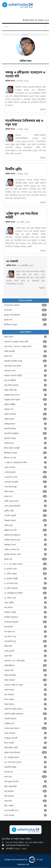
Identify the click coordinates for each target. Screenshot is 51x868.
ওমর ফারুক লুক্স (26, 487)
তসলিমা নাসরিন (26, 612)
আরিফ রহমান (26, 419)
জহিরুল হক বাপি (26, 530)
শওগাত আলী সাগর (26, 810)
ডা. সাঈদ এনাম (26, 598)
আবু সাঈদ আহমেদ (26, 385)
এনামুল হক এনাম (26, 477)
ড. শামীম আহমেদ (26, 588)
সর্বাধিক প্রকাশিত (26, 301)
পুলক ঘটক (26, 656)
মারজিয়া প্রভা (26, 723)
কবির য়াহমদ (26, 492)
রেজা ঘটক (26, 801)
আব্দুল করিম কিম (26, 390)
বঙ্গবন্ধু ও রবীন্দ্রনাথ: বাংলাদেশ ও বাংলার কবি (25, 74)
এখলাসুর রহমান (26, 472)
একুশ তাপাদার (26, 467)
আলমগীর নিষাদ (26, 429)
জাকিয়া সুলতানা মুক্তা (26, 540)
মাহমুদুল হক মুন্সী (26, 738)
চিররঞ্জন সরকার (26, 520)
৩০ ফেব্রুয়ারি (12, 261)
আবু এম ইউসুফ (26, 380)
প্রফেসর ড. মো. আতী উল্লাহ (26, 661)
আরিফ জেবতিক (26, 414)
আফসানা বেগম (26, 371)
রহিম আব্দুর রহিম (26, 786)
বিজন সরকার (26, 699)
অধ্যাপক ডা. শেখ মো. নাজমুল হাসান (26, 346)
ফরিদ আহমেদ (26, 680)
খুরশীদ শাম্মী (26, 511)
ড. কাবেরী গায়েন (26, 569)
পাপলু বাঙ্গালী (26, 651)
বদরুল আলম (26, 690)
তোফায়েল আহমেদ (26, 622)
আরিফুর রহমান (26, 424)
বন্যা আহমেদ (26, 695)
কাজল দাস (26, 496)
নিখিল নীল (26, 646)
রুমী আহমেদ (26, 796)
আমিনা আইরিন (26, 404)
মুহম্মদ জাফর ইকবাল (26, 315)
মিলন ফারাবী (26, 743)
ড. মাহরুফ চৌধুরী (26, 579)
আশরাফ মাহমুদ (26, 438)
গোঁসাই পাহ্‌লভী (26, 516)
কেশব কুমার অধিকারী (26, 506)
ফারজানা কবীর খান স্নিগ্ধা (26, 685)
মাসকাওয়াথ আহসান (26, 305)
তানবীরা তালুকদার (26, 617)
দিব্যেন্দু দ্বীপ (26, 627)
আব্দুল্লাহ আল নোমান (26, 395)
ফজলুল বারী (26, 670)
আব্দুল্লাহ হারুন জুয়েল (26, 400)
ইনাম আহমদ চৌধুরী (26, 448)
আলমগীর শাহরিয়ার (26, 433)
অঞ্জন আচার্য (26, 337)
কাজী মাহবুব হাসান (26, 501)
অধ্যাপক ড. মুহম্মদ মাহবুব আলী (26, 342)
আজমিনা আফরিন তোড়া (26, 361)
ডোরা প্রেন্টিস (26, 603)
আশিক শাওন (11, 81)
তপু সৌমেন (26, 607)
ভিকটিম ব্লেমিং (14, 169)
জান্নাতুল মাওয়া (26, 545)
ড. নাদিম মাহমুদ (26, 574)
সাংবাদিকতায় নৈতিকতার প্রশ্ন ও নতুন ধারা (24, 123)
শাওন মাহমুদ (26, 815)
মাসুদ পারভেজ (26, 733)
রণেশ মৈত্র (26, 310)
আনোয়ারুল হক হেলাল (26, 366)
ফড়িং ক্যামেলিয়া (26, 675)
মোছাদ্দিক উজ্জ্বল (26, 767)
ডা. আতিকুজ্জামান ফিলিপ (26, 593)
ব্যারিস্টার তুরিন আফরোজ (26, 714)
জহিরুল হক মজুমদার (26, 535)
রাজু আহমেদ (26, 791)
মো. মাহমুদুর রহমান (26, 757)
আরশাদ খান (26, 409)
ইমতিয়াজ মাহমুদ (26, 325)
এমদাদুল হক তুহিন (26, 482)
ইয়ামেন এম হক (26, 458)
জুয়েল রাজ (26, 320)
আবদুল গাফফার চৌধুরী (26, 376)
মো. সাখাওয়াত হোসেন (26, 762)
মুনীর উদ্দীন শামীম (26, 748)
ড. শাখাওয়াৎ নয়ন (26, 583)
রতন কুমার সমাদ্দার (26, 782)
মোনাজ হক (26, 772)
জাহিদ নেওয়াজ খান (26, 549)
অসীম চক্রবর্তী (26, 351)
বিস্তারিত (43, 110)
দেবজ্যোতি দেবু (26, 641)
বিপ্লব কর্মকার (26, 704)
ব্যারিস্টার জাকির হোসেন (26, 709)
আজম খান (26, 356)
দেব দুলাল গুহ (26, 632)
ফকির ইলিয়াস (26, 666)
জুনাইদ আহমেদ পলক (26, 554)
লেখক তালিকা (26, 332)
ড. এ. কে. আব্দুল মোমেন (26, 564)
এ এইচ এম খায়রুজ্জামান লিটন (26, 463)
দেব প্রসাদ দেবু (26, 636)
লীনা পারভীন (26, 806)
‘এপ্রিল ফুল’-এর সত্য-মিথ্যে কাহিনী (22, 216)
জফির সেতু (26, 525)
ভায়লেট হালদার (26, 719)
